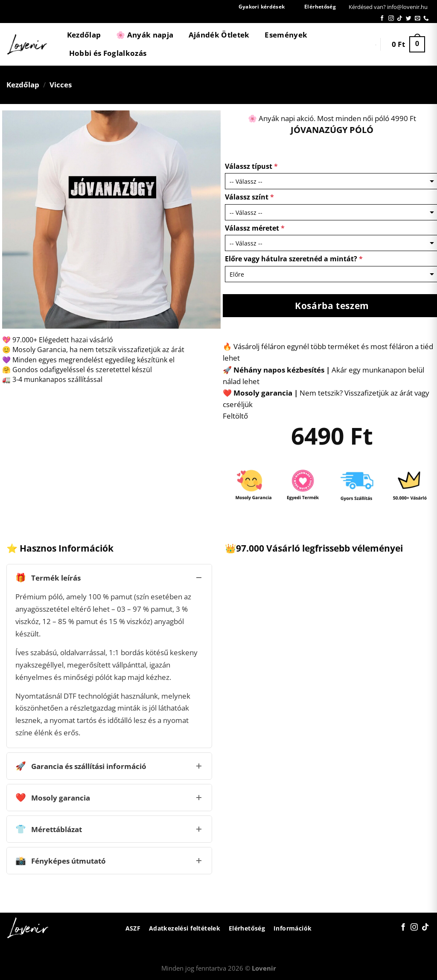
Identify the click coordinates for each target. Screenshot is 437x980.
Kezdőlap (84, 35)
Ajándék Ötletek (219, 35)
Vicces (61, 85)
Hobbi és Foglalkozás (108, 53)
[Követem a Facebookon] (382, 19)
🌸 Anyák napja (145, 35)
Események (286, 35)
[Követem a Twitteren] (409, 19)
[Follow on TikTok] (400, 19)
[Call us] (426, 19)
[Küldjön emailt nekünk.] (418, 19)
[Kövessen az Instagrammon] (391, 19)
